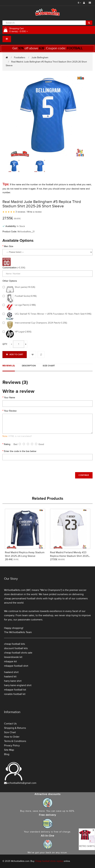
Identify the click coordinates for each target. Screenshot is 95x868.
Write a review (34, 212)
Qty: (5, 344)
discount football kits (16, 648)
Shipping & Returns (15, 728)
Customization (10, 268)
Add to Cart (15, 355)
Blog (7, 754)
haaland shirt (11, 672)
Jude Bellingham (40, 58)
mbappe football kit (15, 690)
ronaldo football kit (15, 694)
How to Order (12, 737)
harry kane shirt (13, 681)
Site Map (9, 750)
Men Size (9, 246)
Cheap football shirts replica (49, 861)
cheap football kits (15, 644)
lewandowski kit (13, 657)
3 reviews (20, 212)
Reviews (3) (9, 366)
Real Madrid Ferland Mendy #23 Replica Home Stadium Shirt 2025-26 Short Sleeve (70, 556)
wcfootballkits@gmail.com (22, 783)
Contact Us (10, 724)
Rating (7, 444)
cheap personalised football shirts (23, 599)
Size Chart (49, 366)
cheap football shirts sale (18, 653)
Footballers (20, 58)
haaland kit (10, 677)
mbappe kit (10, 661)
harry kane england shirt (18, 685)
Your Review (10, 411)
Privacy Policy (12, 746)
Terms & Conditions (15, 741)
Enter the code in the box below (20, 451)
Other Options (10, 281)
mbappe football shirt (16, 666)
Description (29, 366)
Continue (84, 475)
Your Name (9, 398)
